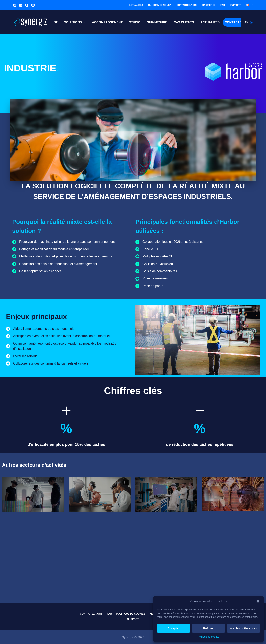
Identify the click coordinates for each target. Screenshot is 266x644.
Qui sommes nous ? (160, 5)
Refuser (209, 628)
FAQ (223, 5)
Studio (135, 22)
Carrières (209, 5)
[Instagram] (33, 5)
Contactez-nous (187, 5)
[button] (258, 601)
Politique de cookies (209, 637)
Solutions (76, 22)
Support (235, 5)
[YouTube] (27, 5)
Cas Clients (184, 22)
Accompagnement (107, 22)
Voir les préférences (243, 628)
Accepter (173, 628)
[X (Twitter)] (15, 5)
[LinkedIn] (21, 5)
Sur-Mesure (157, 22)
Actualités (136, 5)
